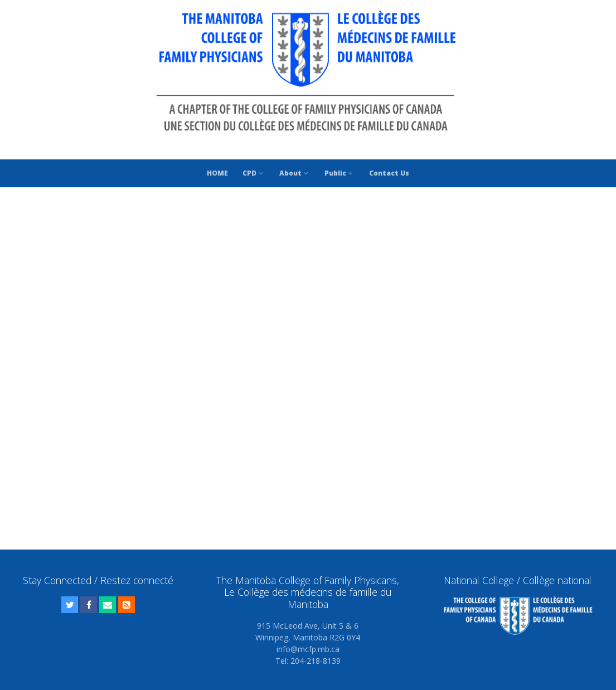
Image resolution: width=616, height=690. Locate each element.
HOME (217, 173)
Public (339, 173)
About (295, 173)
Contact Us (389, 173)
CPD (254, 173)
